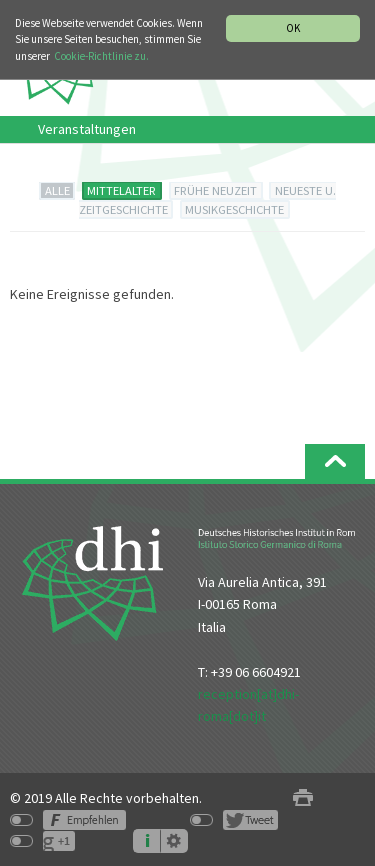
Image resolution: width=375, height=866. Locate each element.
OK (293, 28)
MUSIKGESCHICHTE (234, 209)
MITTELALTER (121, 190)
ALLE (57, 190)
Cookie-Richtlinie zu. (101, 56)
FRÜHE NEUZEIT (215, 190)
